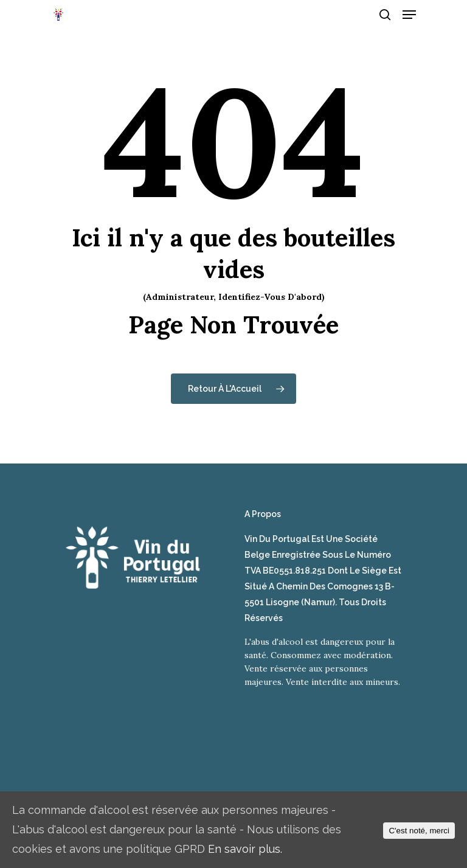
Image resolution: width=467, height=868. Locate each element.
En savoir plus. (245, 849)
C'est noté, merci (419, 831)
